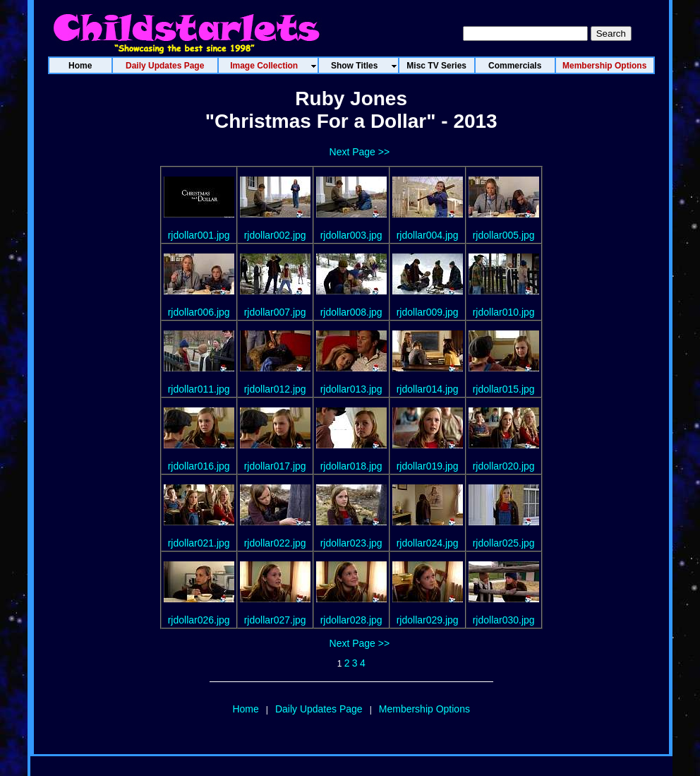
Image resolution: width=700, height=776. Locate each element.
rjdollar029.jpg (428, 620)
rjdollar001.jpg (199, 235)
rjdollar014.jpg (428, 389)
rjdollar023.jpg (351, 543)
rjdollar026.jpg (199, 620)
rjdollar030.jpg (504, 620)
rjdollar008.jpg (351, 312)
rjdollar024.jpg (428, 543)
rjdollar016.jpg (199, 466)
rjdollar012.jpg (275, 389)
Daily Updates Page (319, 709)
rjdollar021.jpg (199, 543)
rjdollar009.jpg (428, 312)
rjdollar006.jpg (199, 312)
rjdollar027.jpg (275, 620)
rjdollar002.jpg (275, 235)
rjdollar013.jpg (351, 389)
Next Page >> (360, 152)
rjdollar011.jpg (199, 389)
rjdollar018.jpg (351, 466)
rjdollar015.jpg (504, 389)
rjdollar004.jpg (428, 235)
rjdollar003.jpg (351, 235)
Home (245, 709)
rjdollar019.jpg (428, 466)
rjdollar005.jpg (504, 235)
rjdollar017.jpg (275, 466)
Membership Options (424, 709)
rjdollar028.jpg (351, 620)
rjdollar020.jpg (504, 466)
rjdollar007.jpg (275, 312)
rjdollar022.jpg (275, 543)
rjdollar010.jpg (504, 312)
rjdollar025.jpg (504, 543)
